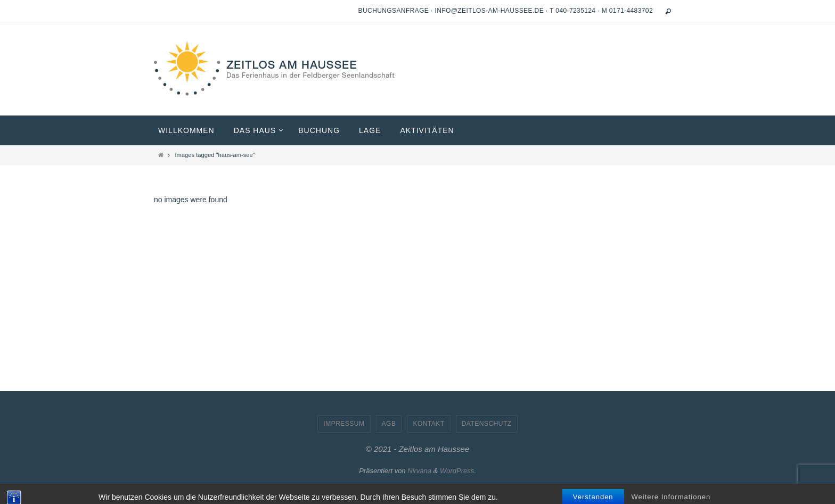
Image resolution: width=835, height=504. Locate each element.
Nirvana (419, 471)
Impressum (344, 424)
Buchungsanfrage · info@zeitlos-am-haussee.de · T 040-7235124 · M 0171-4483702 (506, 11)
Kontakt (428, 424)
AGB (389, 424)
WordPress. (458, 471)
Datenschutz (487, 424)
